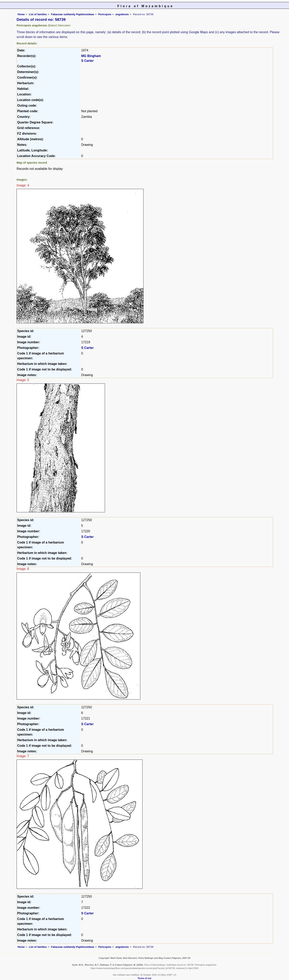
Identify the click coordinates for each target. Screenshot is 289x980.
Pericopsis (105, 14)
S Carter (87, 61)
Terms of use (145, 978)
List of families (38, 14)
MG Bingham (91, 56)
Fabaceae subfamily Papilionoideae (73, 14)
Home (21, 14)
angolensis (122, 14)
